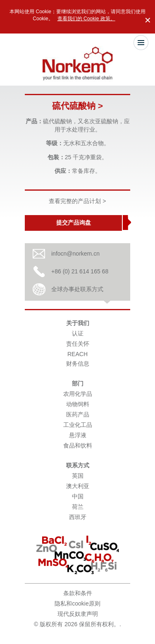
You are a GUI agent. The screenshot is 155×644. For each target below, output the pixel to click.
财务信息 (78, 364)
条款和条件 (78, 593)
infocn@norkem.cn (75, 254)
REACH (77, 354)
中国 (78, 496)
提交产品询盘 (74, 223)
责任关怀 (78, 344)
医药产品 (78, 414)
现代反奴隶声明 (78, 614)
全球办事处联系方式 (77, 289)
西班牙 (78, 517)
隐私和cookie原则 (77, 603)
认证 (78, 333)
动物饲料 (78, 404)
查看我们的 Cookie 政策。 (86, 19)
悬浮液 (78, 435)
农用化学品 (78, 394)
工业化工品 (78, 425)
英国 (78, 476)
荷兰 (78, 507)
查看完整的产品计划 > (77, 201)
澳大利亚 (78, 486)
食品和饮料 (78, 445)
